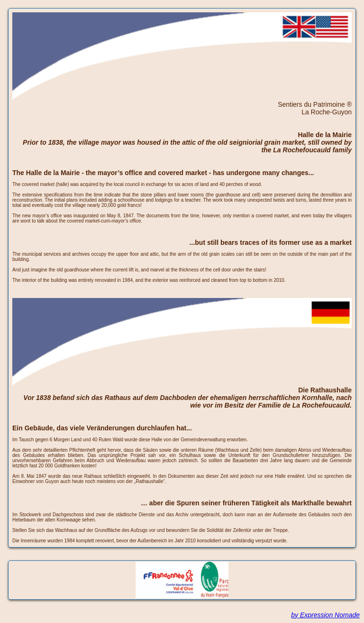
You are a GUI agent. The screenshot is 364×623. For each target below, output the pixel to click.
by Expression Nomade (325, 615)
